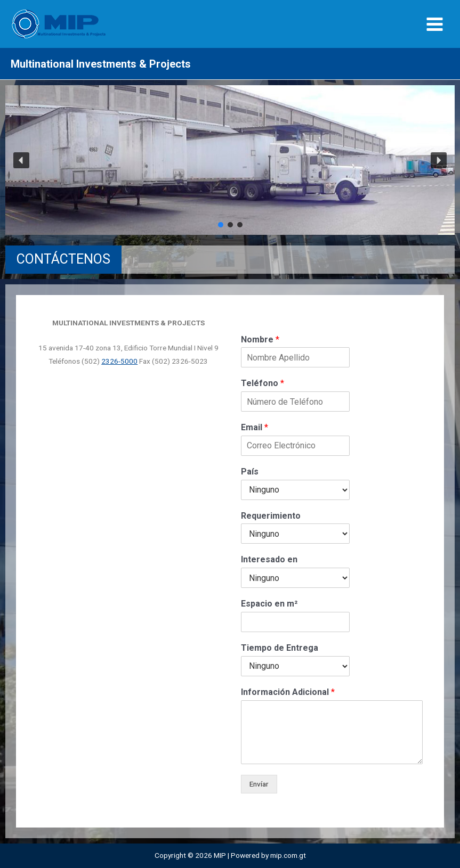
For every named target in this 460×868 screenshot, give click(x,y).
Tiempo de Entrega (280, 648)
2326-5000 (119, 361)
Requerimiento (271, 516)
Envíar (259, 784)
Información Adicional (288, 692)
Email (255, 427)
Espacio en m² (269, 604)
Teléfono (263, 383)
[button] (21, 160)
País (250, 472)
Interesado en (269, 559)
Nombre (260, 339)
